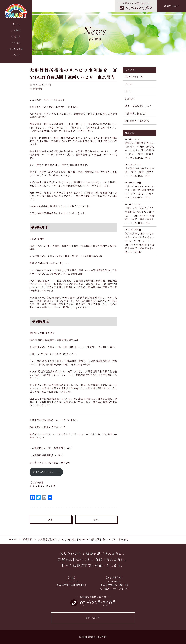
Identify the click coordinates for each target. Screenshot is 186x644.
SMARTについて (134, 77)
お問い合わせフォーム (46, 472)
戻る (51, 519)
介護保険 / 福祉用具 (136, 113)
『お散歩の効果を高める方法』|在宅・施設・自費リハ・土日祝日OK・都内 (140, 170)
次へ (96, 519)
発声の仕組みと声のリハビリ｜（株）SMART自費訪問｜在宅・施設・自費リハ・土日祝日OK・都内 (140, 190)
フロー (129, 84)
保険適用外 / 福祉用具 (137, 121)
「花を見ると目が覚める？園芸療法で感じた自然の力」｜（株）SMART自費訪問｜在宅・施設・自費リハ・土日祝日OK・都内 (140, 214)
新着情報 (38, 89)
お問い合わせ (171, 6)
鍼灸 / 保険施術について (138, 106)
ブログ (129, 91)
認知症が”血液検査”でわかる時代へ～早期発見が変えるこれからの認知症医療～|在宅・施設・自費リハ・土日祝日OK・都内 (140, 149)
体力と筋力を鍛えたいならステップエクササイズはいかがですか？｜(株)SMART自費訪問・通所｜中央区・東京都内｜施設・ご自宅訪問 (140, 241)
